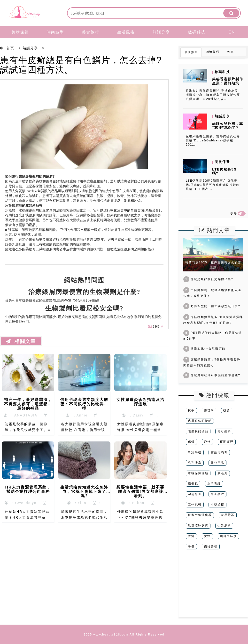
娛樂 (231, 52)
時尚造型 (55, 32)
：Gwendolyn (21, 503)
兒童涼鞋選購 (198, 526)
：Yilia (77, 503)
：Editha (133, 503)
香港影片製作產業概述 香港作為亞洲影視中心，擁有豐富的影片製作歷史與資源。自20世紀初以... (213, 95)
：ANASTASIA (20, 415)
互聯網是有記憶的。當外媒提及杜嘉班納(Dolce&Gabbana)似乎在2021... (213, 140)
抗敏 (191, 410)
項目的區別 (228, 536)
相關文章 (21, 341)
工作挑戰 (195, 505)
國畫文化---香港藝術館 (204, 349)
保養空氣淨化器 (200, 515)
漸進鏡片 (217, 494)
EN (232, 32)
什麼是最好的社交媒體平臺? (208, 279)
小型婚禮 (217, 505)
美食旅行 (91, 32)
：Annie (77, 415)
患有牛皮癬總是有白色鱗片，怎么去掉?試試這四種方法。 (81, 65)
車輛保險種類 (198, 473)
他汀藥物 (224, 431)
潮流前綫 (213, 52)
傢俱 (191, 442)
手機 (191, 546)
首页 (10, 48)
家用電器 (228, 515)
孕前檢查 (195, 494)
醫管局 (209, 410)
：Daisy (133, 415)
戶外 (207, 442)
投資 (227, 410)
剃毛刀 (223, 473)
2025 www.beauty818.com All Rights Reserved (124, 635)
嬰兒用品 (217, 463)
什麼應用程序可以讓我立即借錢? (212, 375)
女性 (207, 536)
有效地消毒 (219, 452)
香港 (191, 536)
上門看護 (214, 484)
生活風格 (126, 32)
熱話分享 (161, 32)
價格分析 (211, 546)
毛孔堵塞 (195, 463)
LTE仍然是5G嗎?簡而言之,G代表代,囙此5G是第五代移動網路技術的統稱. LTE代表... (213, 185)
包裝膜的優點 (198, 431)
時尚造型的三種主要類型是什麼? (212, 306)
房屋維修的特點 (200, 421)
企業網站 (224, 526)
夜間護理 (227, 442)
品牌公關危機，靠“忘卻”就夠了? (228, 126)
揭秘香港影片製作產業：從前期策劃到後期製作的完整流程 (228, 85)
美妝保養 (20, 32)
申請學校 (195, 452)
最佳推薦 (191, 52)
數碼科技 (197, 32)
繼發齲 (193, 484)
